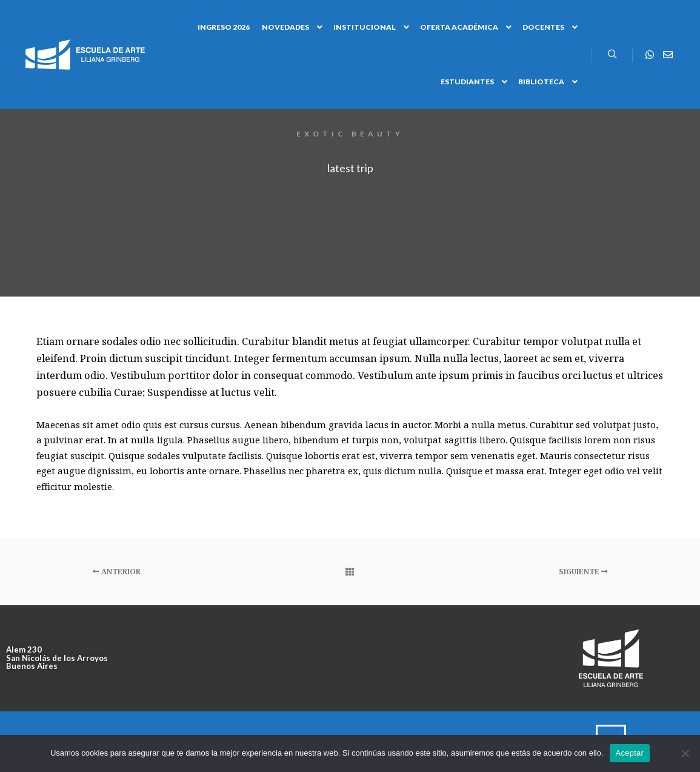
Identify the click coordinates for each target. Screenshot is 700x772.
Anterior (117, 572)
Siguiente (583, 572)
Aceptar (630, 753)
